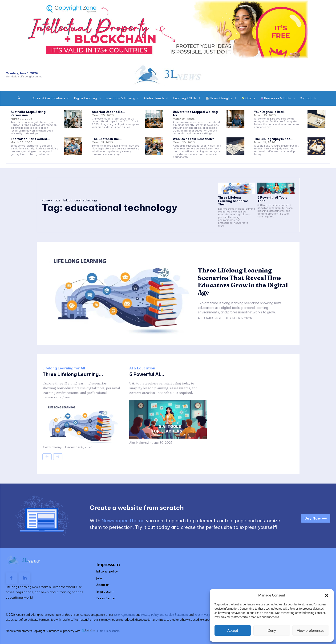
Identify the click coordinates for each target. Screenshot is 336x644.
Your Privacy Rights (207, 615)
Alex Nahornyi (209, 318)
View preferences (311, 630)
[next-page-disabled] (58, 457)
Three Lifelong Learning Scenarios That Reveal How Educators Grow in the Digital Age (243, 281)
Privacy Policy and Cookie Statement (165, 615)
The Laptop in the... (107, 139)
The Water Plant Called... (30, 139)
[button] (327, 595)
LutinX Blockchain (108, 631)
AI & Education (142, 368)
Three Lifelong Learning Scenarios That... (233, 201)
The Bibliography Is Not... (273, 139)
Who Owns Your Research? (193, 139)
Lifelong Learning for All (64, 368)
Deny (272, 630)
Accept (233, 630)
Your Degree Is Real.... (271, 112)
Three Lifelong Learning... (73, 374)
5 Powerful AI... (147, 374)
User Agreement (125, 615)
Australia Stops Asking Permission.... (28, 114)
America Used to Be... (108, 112)
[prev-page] (47, 457)
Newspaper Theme (123, 521)
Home (46, 200)
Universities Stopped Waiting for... (195, 114)
